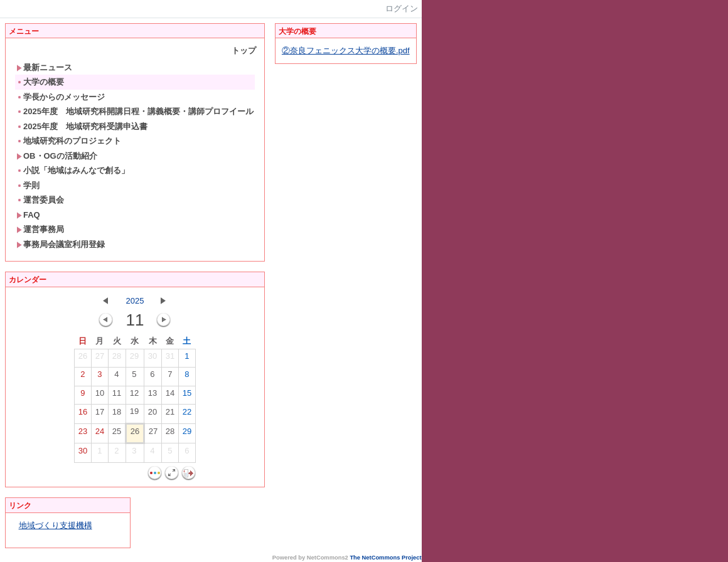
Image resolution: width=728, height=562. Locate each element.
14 (170, 396)
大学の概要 (40, 82)
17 (100, 415)
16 (83, 415)
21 (170, 415)
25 (117, 434)
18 (117, 415)
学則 (28, 185)
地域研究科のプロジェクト (69, 141)
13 (153, 396)
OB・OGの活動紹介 (57, 156)
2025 (135, 301)
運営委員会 (40, 200)
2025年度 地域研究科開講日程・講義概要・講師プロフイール (135, 111)
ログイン (402, 8)
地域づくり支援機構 (56, 525)
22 (187, 415)
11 (117, 396)
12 (134, 396)
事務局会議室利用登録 (61, 244)
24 (100, 434)
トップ (244, 50)
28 (117, 359)
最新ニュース (44, 67)
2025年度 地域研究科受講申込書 (82, 126)
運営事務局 (40, 229)
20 (153, 415)
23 (83, 434)
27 (100, 359)
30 (153, 359)
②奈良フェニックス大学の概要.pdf (346, 50)
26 (83, 359)
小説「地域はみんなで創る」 (73, 170)
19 (134, 414)
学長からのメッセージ (61, 97)
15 (187, 396)
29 (134, 359)
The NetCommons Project (385, 558)
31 (170, 359)
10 (100, 396)
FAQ (28, 215)
